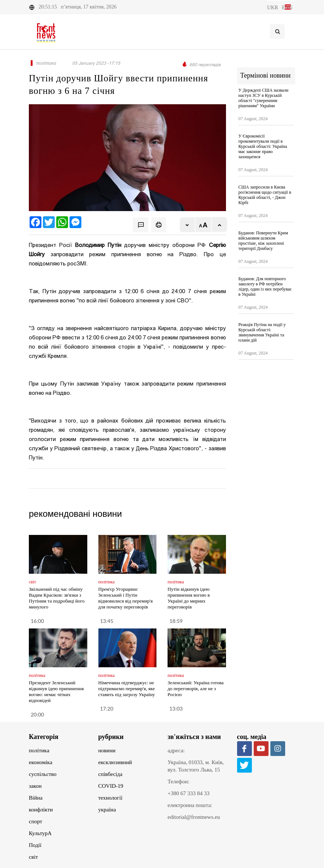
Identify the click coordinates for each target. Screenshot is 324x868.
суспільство (43, 774)
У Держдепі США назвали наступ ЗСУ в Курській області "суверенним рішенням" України (264, 98)
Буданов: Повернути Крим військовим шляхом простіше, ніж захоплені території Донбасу (263, 241)
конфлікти (41, 810)
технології (110, 798)
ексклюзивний (115, 762)
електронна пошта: (190, 805)
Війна (36, 798)
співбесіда (110, 774)
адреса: (176, 750)
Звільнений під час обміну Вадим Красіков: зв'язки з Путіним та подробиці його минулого (57, 598)
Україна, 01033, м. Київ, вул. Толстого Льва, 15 (196, 766)
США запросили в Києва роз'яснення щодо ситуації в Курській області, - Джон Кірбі (265, 195)
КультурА (40, 833)
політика (39, 750)
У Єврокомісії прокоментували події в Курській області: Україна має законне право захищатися (263, 146)
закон (35, 786)
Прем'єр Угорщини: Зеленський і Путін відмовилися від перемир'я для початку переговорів (126, 598)
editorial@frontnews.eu (194, 817)
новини (107, 750)
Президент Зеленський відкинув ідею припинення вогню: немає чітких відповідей (56, 691)
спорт (36, 821)
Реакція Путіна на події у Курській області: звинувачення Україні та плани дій (262, 332)
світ (33, 857)
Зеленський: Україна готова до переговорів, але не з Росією (196, 689)
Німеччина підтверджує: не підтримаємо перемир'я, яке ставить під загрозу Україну (127, 689)
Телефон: (178, 781)
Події (35, 845)
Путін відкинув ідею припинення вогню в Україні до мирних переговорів (189, 598)
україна (107, 810)
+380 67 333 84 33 (188, 793)
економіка (40, 762)
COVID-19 (111, 786)
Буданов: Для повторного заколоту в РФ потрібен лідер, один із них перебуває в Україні (265, 286)
